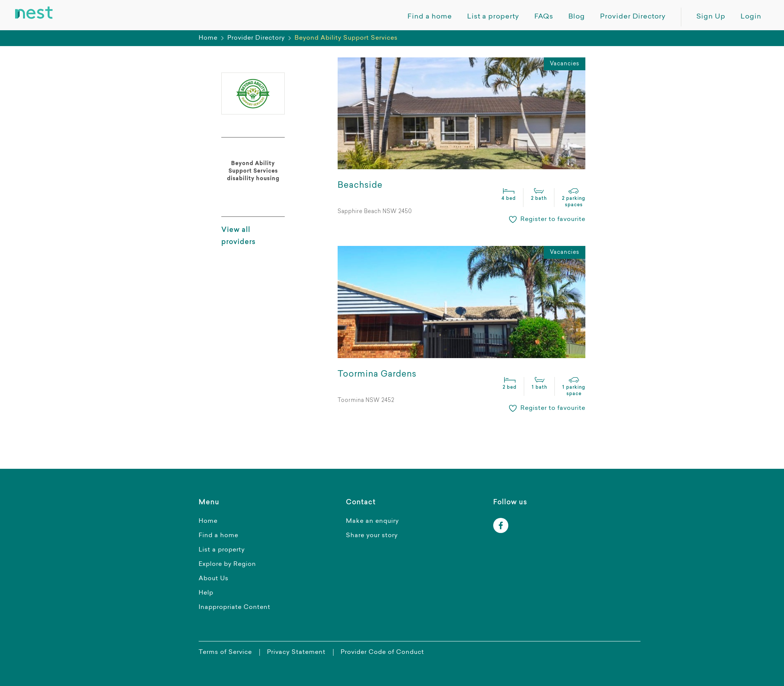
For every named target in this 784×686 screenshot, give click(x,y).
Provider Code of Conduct (382, 652)
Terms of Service (225, 652)
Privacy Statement (296, 652)
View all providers (238, 236)
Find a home (218, 536)
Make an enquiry (372, 521)
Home (208, 38)
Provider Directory (256, 38)
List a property (222, 550)
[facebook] (501, 525)
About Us (214, 579)
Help (206, 593)
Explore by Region (227, 564)
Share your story (372, 536)
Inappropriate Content (235, 607)
